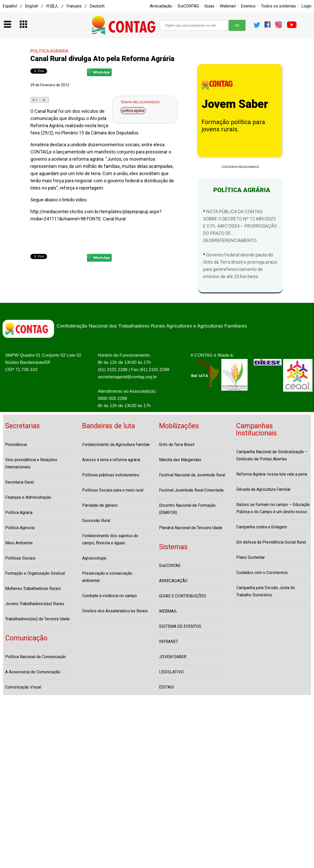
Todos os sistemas (278, 6)
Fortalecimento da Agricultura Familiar (116, 445)
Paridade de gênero (100, 505)
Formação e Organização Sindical (35, 573)
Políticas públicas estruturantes (111, 475)
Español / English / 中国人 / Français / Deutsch (54, 6)
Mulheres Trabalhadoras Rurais (33, 588)
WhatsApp (99, 71)
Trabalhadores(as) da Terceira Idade (37, 619)
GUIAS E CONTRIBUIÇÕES (183, 596)
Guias (209, 6)
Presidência (16, 445)
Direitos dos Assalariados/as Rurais (115, 611)
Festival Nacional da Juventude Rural (192, 475)
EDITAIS (167, 687)
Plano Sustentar (251, 557)
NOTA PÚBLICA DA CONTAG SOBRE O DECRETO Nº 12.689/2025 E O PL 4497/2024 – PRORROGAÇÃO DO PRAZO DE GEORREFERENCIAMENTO (240, 226)
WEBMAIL (168, 611)
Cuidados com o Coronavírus (262, 573)
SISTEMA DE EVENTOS (180, 626)
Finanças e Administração (28, 497)
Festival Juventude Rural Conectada (191, 490)
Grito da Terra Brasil (177, 445)
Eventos (248, 6)
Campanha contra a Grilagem (262, 527)
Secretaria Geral (19, 482)
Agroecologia (94, 558)
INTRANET (169, 642)
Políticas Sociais (20, 558)
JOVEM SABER (173, 657)
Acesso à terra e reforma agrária (111, 460)
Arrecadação (161, 6)
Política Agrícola (20, 528)
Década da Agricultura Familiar (263, 489)
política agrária (133, 111)
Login (306, 6)
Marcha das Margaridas (180, 460)
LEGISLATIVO (171, 672)
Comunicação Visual (23, 687)
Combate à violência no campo (110, 596)
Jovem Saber (235, 104)
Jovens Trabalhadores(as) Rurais (35, 604)
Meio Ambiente (19, 543)
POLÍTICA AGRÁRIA (49, 51)
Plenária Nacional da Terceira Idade (191, 528)
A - (45, 100)
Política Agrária (19, 513)
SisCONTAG (188, 6)
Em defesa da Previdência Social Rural (271, 542)
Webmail (228, 6)
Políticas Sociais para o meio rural (113, 490)
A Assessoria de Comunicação (33, 672)
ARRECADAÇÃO (173, 581)
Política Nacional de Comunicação (36, 657)
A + (35, 100)
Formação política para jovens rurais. (233, 126)
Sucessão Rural (96, 521)
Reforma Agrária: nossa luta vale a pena (272, 474)
